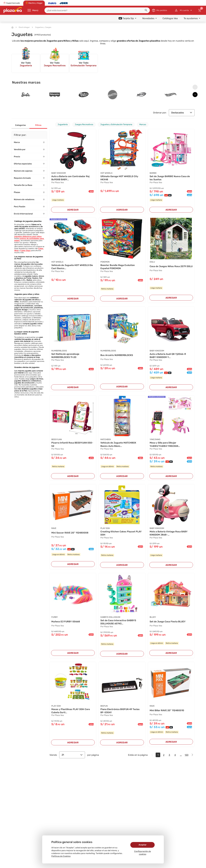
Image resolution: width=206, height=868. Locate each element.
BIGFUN (104, 706)
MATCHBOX (106, 439)
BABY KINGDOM (59, 173)
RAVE (54, 528)
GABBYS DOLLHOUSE (110, 617)
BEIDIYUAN (57, 439)
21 (72, 755)
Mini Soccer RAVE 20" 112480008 (70, 533)
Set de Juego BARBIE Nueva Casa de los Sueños (170, 178)
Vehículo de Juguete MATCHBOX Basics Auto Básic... (118, 444)
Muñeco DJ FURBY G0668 (66, 622)
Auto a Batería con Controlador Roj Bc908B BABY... (70, 178)
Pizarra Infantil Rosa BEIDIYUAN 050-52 (72, 444)
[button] (146, 10)
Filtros (38, 125)
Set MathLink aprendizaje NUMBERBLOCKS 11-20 (65, 356)
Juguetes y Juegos (42, 27)
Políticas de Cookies (61, 856)
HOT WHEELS (106, 173)
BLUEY (153, 617)
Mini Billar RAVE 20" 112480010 (167, 710)
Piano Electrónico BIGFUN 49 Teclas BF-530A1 (120, 711)
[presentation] (195, 87)
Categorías (20, 125)
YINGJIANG (155, 439)
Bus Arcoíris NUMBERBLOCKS (117, 355)
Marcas (143, 124)
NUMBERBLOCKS (59, 351)
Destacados (182, 113)
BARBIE (153, 173)
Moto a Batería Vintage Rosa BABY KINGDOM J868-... (169, 533)
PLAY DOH (105, 528)
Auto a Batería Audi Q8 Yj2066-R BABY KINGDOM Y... (168, 356)
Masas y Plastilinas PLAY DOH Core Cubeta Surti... (71, 711)
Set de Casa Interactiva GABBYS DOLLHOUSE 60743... (118, 622)
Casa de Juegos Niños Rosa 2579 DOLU (171, 266)
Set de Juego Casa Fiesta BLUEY (168, 622)
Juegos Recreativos (84, 124)
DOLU (152, 262)
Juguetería (63, 124)
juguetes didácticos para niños (28, 236)
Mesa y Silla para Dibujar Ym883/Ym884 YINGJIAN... (165, 444)
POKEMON (105, 262)
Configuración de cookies (143, 853)
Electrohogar (23, 27)
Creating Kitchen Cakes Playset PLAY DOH (121, 533)
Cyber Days (25, 250)
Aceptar (143, 845)
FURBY (55, 617)
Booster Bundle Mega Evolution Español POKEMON (118, 267)
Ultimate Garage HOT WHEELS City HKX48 (119, 178)
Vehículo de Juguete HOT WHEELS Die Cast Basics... (72, 267)
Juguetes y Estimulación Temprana (116, 124)
